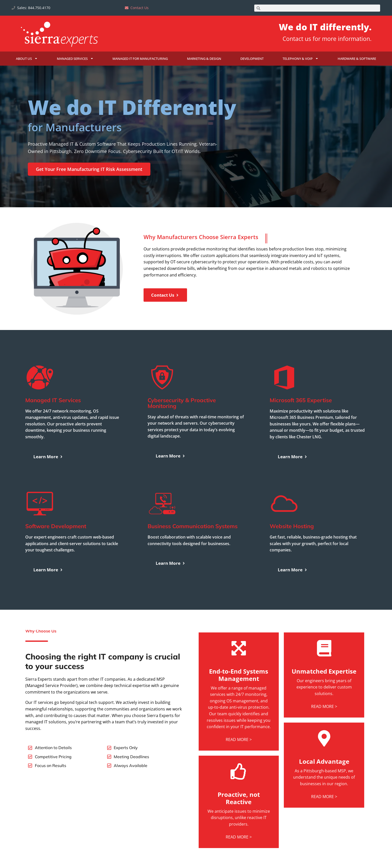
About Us (27, 58)
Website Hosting (292, 548)
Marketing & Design (204, 59)
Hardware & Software (357, 59)
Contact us (297, 39)
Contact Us (165, 316)
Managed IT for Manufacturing (140, 59)
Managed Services (75, 58)
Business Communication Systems (193, 548)
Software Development (56, 548)
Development (252, 59)
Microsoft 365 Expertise (301, 421)
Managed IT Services (53, 421)
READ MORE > (239, 761)
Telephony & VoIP (301, 58)
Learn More (48, 478)
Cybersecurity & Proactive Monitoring (182, 424)
